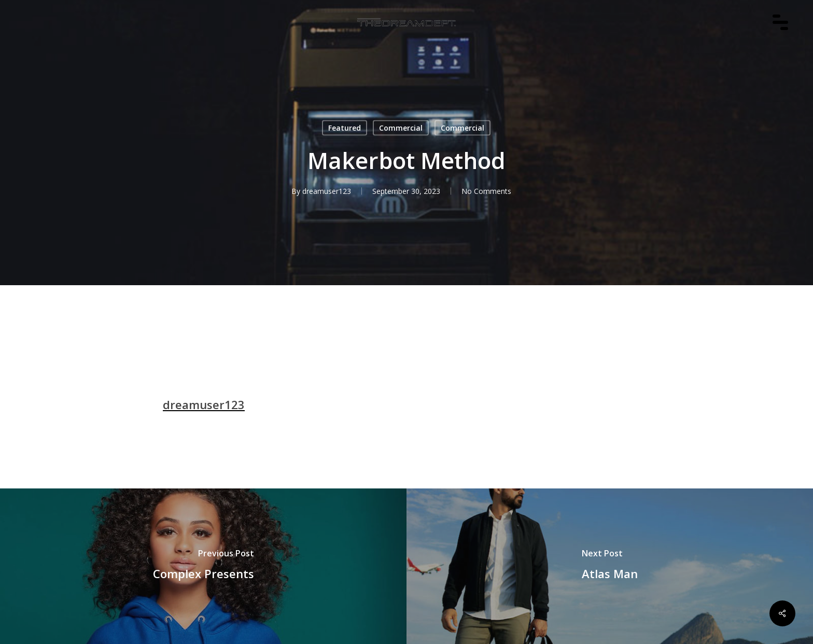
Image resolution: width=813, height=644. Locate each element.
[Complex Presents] (203, 566)
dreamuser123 (327, 191)
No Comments (486, 191)
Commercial (401, 128)
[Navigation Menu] (786, 37)
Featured (345, 128)
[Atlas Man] (610, 566)
